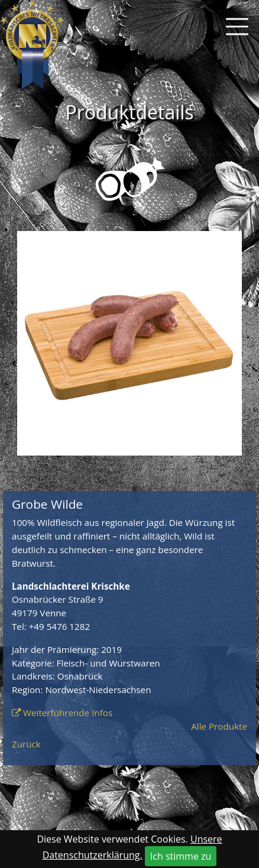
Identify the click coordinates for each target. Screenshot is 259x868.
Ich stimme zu (181, 856)
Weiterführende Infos (68, 713)
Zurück (26, 744)
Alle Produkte (219, 726)
